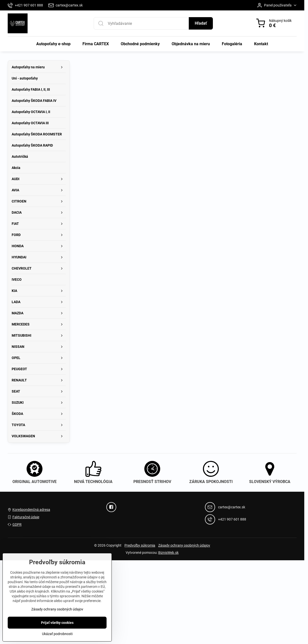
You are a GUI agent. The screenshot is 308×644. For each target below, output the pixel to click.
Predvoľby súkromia (140, 545)
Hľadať (201, 23)
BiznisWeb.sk (168, 553)
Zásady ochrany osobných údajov (184, 545)
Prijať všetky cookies (57, 631)
